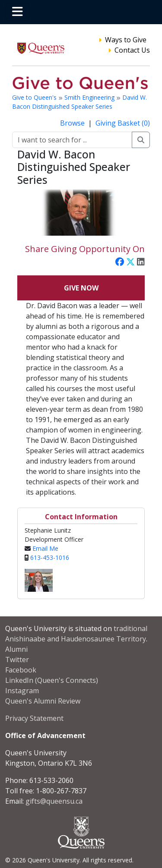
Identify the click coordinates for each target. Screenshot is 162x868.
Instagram (22, 691)
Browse (73, 123)
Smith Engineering (90, 97)
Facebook (21, 670)
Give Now (81, 288)
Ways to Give (126, 40)
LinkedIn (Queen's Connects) (52, 680)
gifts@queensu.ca (54, 801)
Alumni (16, 649)
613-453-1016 (50, 557)
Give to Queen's (35, 97)
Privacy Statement (34, 718)
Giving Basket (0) (123, 123)
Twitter (17, 660)
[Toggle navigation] (17, 12)
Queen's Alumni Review (43, 701)
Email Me (45, 548)
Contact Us (132, 50)
